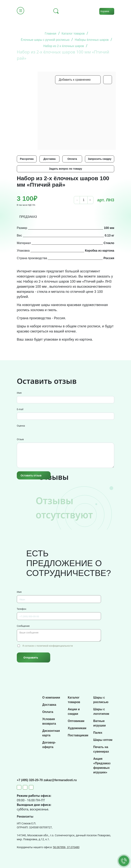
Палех (98, 733)
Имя (19, 393)
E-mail (20, 409)
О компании (51, 698)
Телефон (22, 609)
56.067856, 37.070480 (66, 847)
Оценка (21, 426)
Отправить (31, 657)
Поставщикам (78, 735)
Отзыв (20, 439)
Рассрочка (27, 159)
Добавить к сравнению (75, 80)
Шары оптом (103, 740)
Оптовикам (76, 721)
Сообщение (23, 626)
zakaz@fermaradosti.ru (60, 780)
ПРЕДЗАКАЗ (28, 217)
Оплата (72, 159)
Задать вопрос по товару (65, 169)
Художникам (77, 728)
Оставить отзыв (31, 475)
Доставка (49, 159)
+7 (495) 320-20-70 (30, 780)
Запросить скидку (100, 159)
